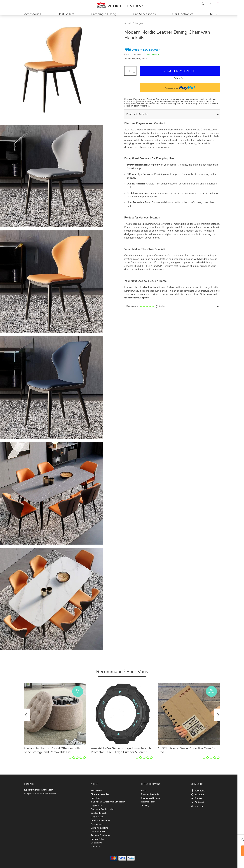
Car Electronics (183, 14)
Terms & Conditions (100, 835)
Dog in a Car (97, 817)
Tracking (145, 806)
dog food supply (99, 813)
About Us (96, 847)
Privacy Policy (98, 839)
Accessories (33, 14)
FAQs (144, 791)
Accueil (128, 23)
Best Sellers (66, 14)
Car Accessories (144, 14)
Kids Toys (96, 798)
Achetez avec (180, 87)
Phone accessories (100, 794)
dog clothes (97, 806)
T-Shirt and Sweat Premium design (108, 802)
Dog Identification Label (102, 809)
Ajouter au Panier (180, 71)
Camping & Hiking (104, 14)
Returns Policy (148, 802)
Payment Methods (150, 794)
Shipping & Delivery (151, 798)
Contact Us (96, 843)
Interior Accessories (101, 820)
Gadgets (139, 23)
